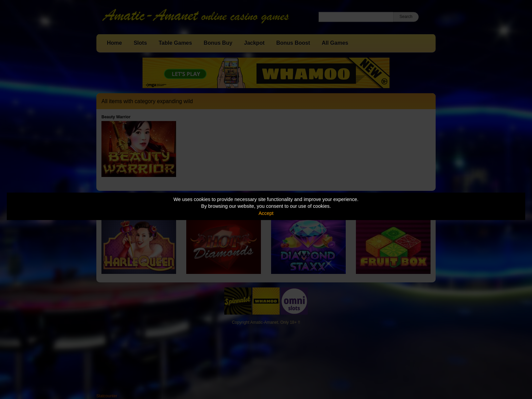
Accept (266, 213)
